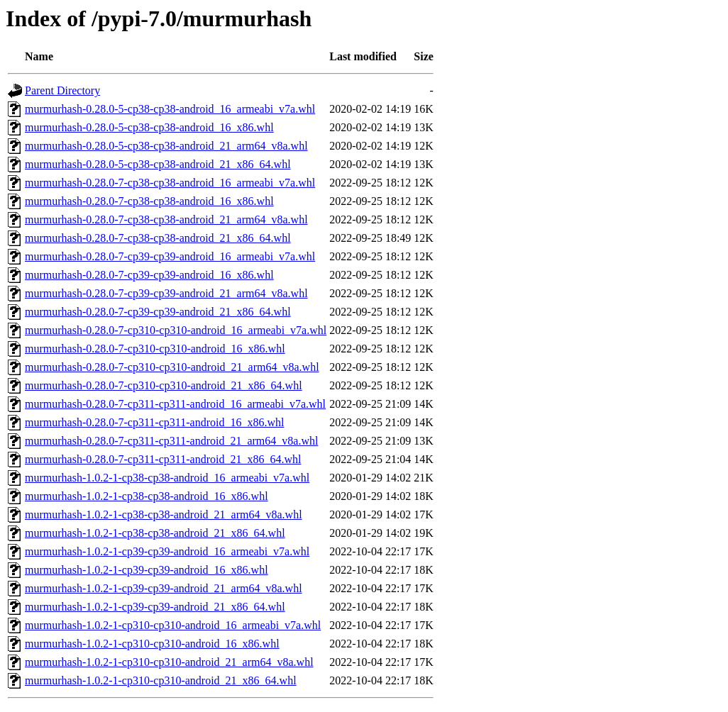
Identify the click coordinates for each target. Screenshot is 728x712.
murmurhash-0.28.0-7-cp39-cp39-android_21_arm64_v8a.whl (166, 293)
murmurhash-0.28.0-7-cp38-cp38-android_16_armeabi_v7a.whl (170, 183)
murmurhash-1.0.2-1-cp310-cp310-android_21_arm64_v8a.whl (169, 662)
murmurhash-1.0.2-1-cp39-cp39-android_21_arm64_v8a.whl (164, 588)
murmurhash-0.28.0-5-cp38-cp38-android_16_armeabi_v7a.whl (170, 109)
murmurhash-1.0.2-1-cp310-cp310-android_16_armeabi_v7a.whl (173, 625)
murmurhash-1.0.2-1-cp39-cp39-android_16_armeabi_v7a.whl (167, 551)
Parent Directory (62, 90)
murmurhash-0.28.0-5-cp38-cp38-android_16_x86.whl (149, 127)
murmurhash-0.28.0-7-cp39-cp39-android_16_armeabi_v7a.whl (170, 256)
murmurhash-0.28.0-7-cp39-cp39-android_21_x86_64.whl (158, 312)
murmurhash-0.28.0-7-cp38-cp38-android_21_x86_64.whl (158, 238)
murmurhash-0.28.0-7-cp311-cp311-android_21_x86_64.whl (163, 459)
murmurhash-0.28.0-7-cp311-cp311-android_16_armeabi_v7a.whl (175, 404)
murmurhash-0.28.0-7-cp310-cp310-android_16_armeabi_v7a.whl (176, 330)
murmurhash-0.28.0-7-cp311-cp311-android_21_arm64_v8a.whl (171, 441)
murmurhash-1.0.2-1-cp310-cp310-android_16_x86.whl (152, 644)
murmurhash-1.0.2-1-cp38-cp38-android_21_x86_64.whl (155, 533)
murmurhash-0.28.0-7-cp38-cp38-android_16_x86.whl (149, 201)
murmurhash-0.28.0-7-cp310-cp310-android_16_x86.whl (155, 349)
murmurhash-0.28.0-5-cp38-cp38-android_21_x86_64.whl (158, 164)
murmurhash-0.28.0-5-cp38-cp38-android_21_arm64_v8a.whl (166, 146)
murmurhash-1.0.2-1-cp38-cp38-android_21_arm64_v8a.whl (164, 514)
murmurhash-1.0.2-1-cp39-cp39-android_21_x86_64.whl (155, 607)
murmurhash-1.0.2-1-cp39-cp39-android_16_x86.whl (147, 570)
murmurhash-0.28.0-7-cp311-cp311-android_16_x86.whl (154, 422)
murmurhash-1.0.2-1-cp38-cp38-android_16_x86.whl (147, 496)
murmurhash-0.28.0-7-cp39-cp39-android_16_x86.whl (149, 275)
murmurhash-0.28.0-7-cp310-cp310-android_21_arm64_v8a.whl (172, 367)
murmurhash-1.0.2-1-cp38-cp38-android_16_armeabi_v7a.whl (167, 478)
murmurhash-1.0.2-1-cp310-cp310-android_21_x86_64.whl (161, 680)
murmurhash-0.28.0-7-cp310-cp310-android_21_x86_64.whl (164, 385)
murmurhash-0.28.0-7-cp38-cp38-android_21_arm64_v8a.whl (166, 219)
